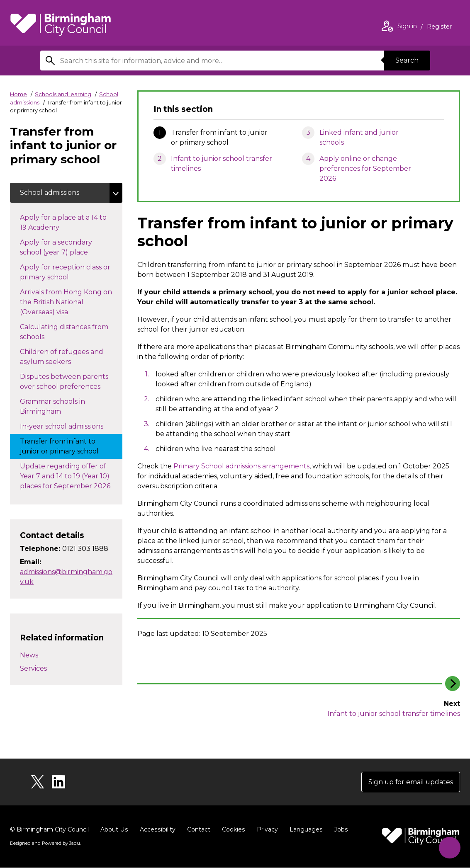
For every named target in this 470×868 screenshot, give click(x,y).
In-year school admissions (70, 426)
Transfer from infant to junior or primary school (68, 446)
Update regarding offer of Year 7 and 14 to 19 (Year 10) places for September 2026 (71, 476)
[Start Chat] (449, 847)
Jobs (338, 830)
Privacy (265, 830)
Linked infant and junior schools (359, 137)
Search (407, 60)
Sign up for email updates (410, 782)
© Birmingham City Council (49, 830)
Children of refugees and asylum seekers (62, 357)
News (29, 656)
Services (33, 669)
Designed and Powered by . (45, 844)
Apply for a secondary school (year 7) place (62, 247)
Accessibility (156, 830)
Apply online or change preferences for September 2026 (365, 169)
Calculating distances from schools (64, 332)
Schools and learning (63, 94)
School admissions (50, 193)
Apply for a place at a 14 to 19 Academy (63, 222)
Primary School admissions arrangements (241, 466)
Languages (304, 830)
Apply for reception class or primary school (65, 272)
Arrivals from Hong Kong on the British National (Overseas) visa (66, 302)
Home (18, 94)
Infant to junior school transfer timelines (222, 164)
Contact (197, 830)
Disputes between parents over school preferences (68, 382)
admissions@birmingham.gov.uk (66, 577)
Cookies (232, 830)
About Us (114, 830)
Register (439, 27)
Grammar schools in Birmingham (52, 406)
